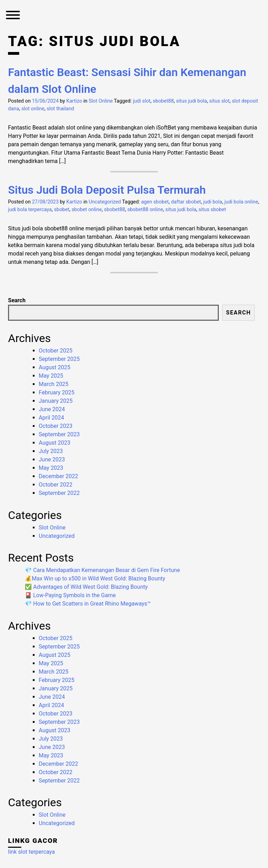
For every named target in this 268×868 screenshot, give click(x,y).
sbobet (62, 210)
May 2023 (51, 468)
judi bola (213, 202)
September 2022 (59, 493)
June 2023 (52, 459)
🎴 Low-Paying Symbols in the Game (70, 595)
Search (17, 300)
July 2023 (51, 451)
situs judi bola (191, 101)
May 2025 (51, 376)
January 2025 (56, 401)
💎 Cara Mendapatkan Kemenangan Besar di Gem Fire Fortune (102, 570)
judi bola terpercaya (30, 210)
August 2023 (54, 443)
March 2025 (54, 384)
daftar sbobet (186, 202)
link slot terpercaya (31, 852)
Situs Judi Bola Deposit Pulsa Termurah (107, 190)
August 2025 (54, 367)
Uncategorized (105, 202)
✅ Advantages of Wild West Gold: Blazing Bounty (86, 587)
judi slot (142, 101)
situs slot (219, 101)
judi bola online (241, 202)
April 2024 (51, 418)
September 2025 (59, 359)
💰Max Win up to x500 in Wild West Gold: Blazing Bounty (95, 578)
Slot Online (101, 101)
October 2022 (55, 485)
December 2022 (58, 476)
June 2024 (52, 409)
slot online (33, 109)
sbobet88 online (145, 210)
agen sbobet (155, 202)
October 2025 (55, 351)
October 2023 (55, 426)
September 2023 (59, 434)
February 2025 (57, 392)
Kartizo (74, 101)
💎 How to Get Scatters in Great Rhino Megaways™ (88, 604)
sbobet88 (163, 101)
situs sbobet (212, 210)
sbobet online (87, 210)
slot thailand (61, 109)
